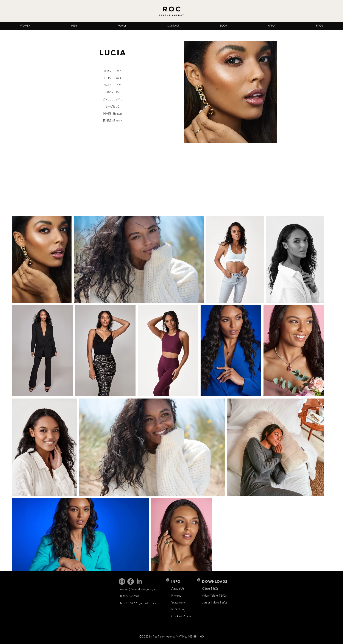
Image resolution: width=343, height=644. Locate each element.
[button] (25, 26)
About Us (178, 589)
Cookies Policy (181, 616)
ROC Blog (178, 609)
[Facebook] (131, 581)
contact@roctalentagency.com (139, 589)
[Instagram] (122, 581)
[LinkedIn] (139, 581)
